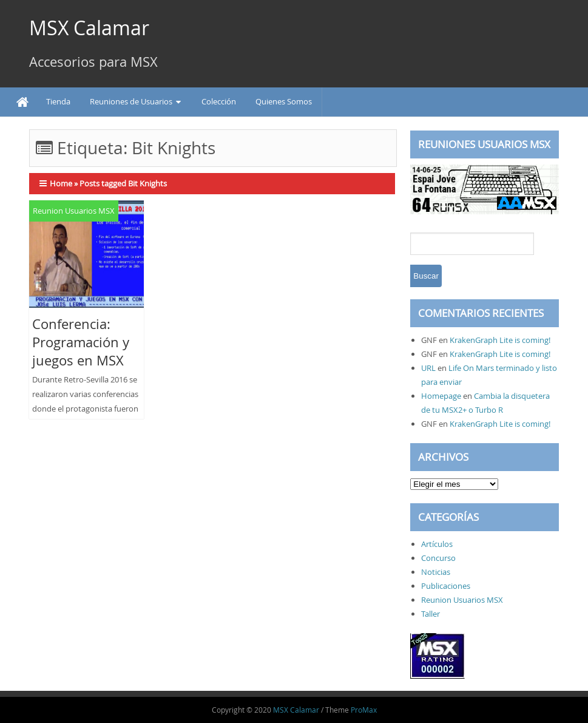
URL (428, 368)
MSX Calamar (89, 28)
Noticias (436, 572)
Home (61, 183)
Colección (219, 101)
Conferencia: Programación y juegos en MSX (81, 342)
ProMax (364, 710)
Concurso (438, 558)
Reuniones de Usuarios (131, 101)
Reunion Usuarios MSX (74, 211)
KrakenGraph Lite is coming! (500, 340)
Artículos (437, 544)
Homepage (441, 396)
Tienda (58, 101)
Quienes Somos (284, 101)
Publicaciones (446, 586)
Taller (431, 614)
